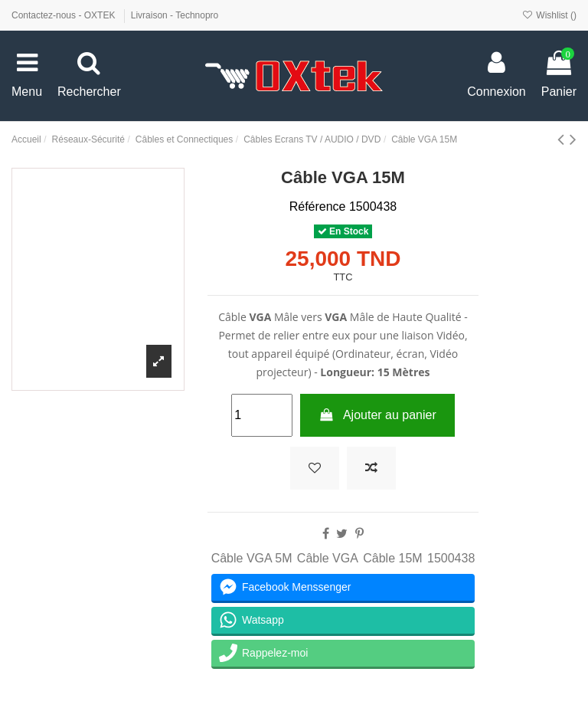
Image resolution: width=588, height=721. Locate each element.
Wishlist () (549, 15)
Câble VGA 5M (252, 558)
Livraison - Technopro (175, 15)
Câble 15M (392, 558)
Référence (318, 206)
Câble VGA (328, 558)
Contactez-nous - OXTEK (65, 15)
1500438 (451, 558)
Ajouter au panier (377, 415)
